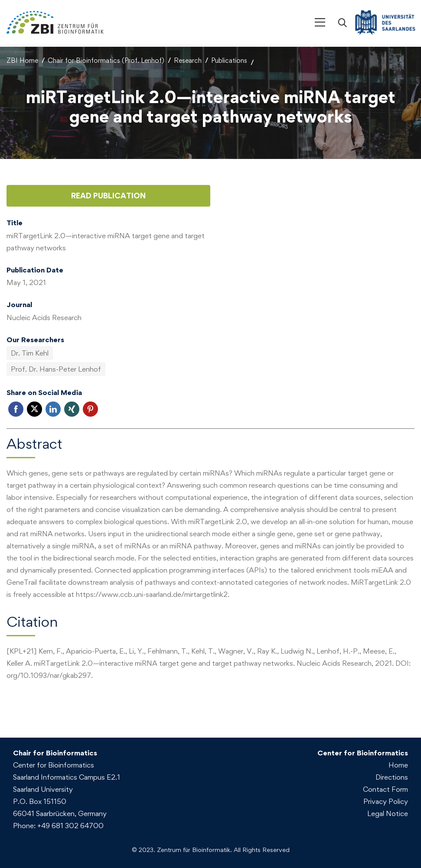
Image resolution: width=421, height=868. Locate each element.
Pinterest (90, 407)
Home (398, 763)
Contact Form (385, 787)
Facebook (16, 407)
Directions (392, 775)
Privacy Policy (386, 799)
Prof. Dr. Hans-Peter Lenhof (56, 367)
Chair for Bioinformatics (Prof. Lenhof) (106, 58)
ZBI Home (22, 58)
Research (188, 58)
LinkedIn (53, 407)
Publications (229, 58)
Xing (72, 407)
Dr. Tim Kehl (30, 351)
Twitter (34, 407)
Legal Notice (388, 811)
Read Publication (108, 193)
